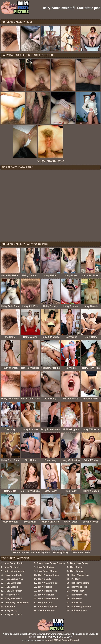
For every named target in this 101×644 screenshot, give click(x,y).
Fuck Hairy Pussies (48, 607)
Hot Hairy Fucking (80, 583)
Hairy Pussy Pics (13, 614)
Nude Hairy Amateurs (14, 571)
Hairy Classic (12, 587)
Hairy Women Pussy (48, 599)
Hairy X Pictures (46, 595)
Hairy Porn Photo (14, 575)
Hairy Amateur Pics (48, 583)
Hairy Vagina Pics (80, 575)
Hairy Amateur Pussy (49, 575)
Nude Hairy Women (81, 607)
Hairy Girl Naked (12, 567)
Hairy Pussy (76, 567)
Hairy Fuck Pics (79, 611)
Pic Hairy (76, 579)
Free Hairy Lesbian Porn (17, 603)
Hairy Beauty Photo (14, 563)
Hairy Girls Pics (79, 587)
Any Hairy (10, 607)
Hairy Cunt (77, 603)
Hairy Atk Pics (45, 603)
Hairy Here (77, 599)
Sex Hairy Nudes (46, 611)
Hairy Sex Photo (13, 583)
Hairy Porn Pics (79, 595)
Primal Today (78, 591)
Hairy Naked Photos (47, 571)
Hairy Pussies (45, 587)
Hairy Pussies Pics (47, 591)
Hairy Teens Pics (13, 599)
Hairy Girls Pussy (14, 591)
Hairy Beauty (45, 579)
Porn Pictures (12, 595)
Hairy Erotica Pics (14, 579)
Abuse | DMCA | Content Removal (62, 640)
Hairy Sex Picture (46, 567)
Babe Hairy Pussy (79, 563)
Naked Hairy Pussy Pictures (51, 563)
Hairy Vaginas (77, 571)
